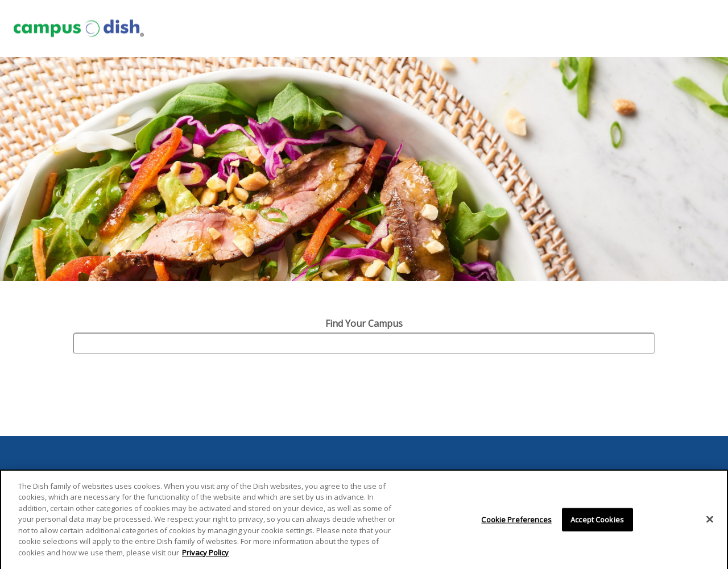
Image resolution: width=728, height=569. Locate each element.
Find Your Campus (364, 323)
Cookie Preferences (516, 522)
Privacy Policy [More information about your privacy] (205, 556)
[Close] (710, 522)
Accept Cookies (597, 522)
